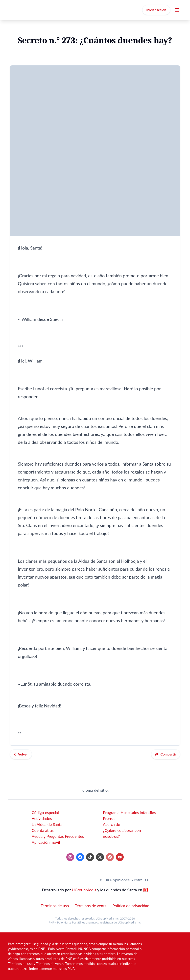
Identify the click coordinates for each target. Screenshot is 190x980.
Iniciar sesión (156, 10)
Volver (21, 754)
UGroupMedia (84, 890)
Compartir (166, 754)
